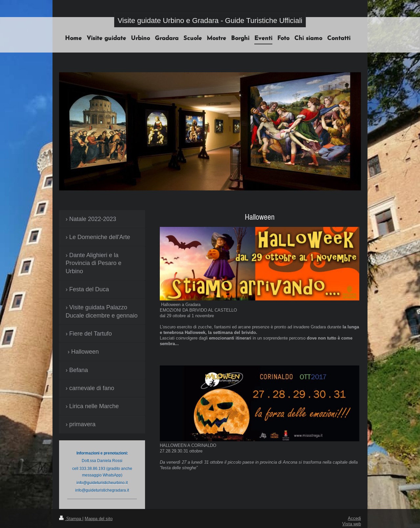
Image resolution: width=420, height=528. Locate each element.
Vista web (352, 524)
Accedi (354, 518)
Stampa (71, 518)
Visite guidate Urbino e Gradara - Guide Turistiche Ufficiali (210, 21)
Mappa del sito (99, 518)
